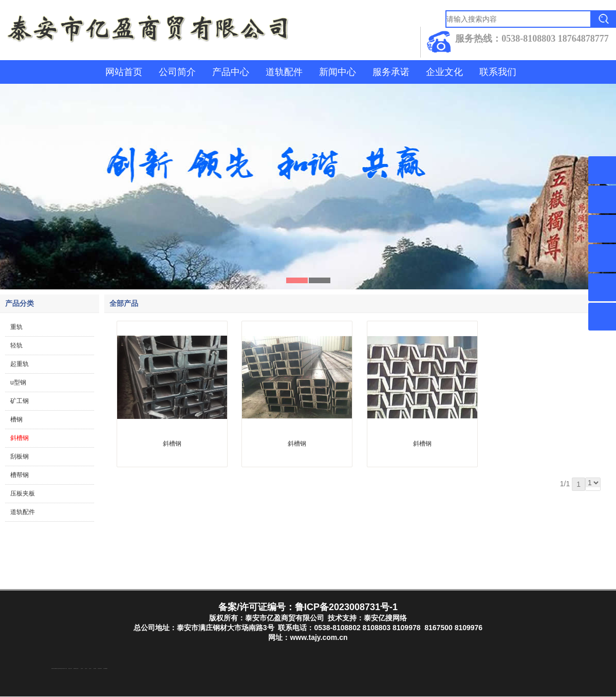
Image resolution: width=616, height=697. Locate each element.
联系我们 (498, 72)
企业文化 (444, 72)
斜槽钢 (20, 438)
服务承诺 (391, 72)
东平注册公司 (58, 669)
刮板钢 (20, 456)
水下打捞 (66, 669)
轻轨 (16, 345)
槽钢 (16, 419)
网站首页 (124, 72)
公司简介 (177, 72)
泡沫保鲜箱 (95, 669)
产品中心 (231, 72)
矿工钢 (20, 401)
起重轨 (20, 364)
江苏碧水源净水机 (100, 669)
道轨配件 (284, 72)
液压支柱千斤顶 (70, 669)
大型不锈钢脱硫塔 (105, 669)
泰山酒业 (61, 669)
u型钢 (18, 382)
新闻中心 (338, 72)
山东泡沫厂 (77, 669)
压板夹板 (23, 493)
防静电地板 (75, 669)
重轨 (16, 327)
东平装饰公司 (63, 669)
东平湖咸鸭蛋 (55, 669)
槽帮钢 (20, 475)
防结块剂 (52, 669)
